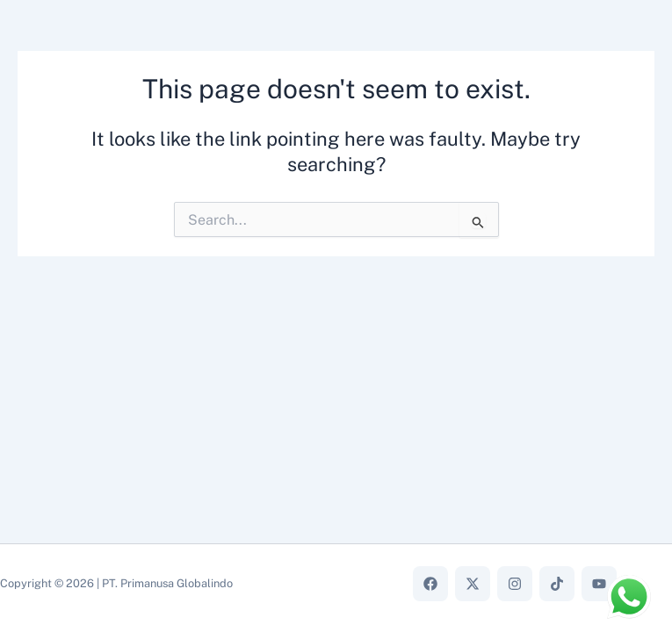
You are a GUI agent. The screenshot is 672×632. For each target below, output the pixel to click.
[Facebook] (430, 584)
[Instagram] (515, 584)
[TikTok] (557, 584)
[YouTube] (599, 584)
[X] (473, 584)
